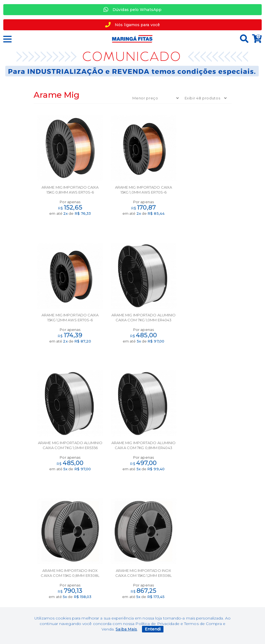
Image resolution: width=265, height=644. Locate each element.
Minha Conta (201, 552)
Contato (133, 561)
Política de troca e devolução (64, 578)
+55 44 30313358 (201, 586)
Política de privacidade (64, 586)
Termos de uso (64, 569)
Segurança (64, 561)
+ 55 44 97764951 (201, 578)
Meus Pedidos (201, 561)
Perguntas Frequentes (201, 569)
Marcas (64, 552)
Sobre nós (132, 552)
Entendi (153, 629)
